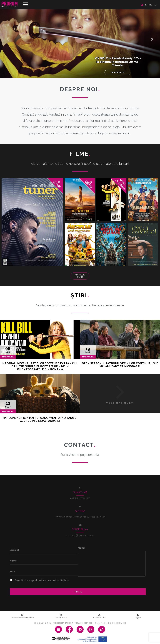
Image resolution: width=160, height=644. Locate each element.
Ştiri (80, 295)
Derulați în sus (61, 616)
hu (151, 5)
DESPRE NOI (80, 89)
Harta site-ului (99, 616)
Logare (138, 616)
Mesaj (81, 548)
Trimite (78, 592)
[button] (152, 39)
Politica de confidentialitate (53, 580)
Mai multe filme (80, 276)
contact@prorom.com (80, 535)
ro (155, 5)
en (147, 5)
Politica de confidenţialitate (22, 616)
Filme (80, 154)
